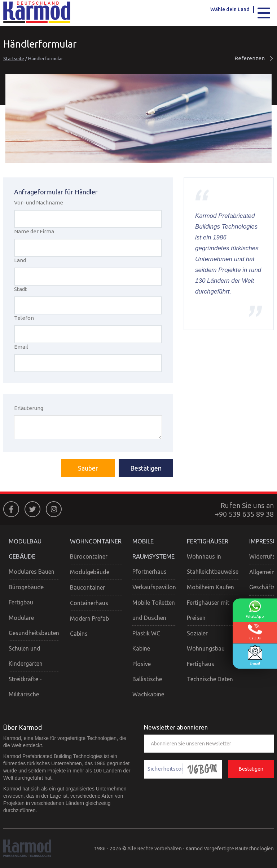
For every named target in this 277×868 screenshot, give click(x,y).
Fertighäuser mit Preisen (208, 610)
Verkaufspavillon (154, 587)
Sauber (88, 468)
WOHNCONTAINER (96, 541)
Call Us (255, 632)
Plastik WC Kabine (146, 641)
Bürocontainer (89, 556)
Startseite (14, 58)
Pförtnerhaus (150, 572)
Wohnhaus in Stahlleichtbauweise (213, 564)
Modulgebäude (90, 572)
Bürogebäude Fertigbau (26, 595)
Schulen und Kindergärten (26, 656)
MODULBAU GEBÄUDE (25, 549)
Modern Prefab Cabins (89, 626)
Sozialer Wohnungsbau (206, 641)
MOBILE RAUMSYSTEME (153, 549)
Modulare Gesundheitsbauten (34, 625)
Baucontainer (87, 587)
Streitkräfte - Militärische (25, 687)
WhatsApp (255, 609)
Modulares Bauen (32, 572)
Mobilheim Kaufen (210, 587)
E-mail (255, 655)
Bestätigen (146, 468)
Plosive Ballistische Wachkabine (148, 679)
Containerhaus (89, 603)
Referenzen (254, 58)
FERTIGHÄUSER (208, 541)
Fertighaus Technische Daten (210, 671)
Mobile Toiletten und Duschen (154, 610)
